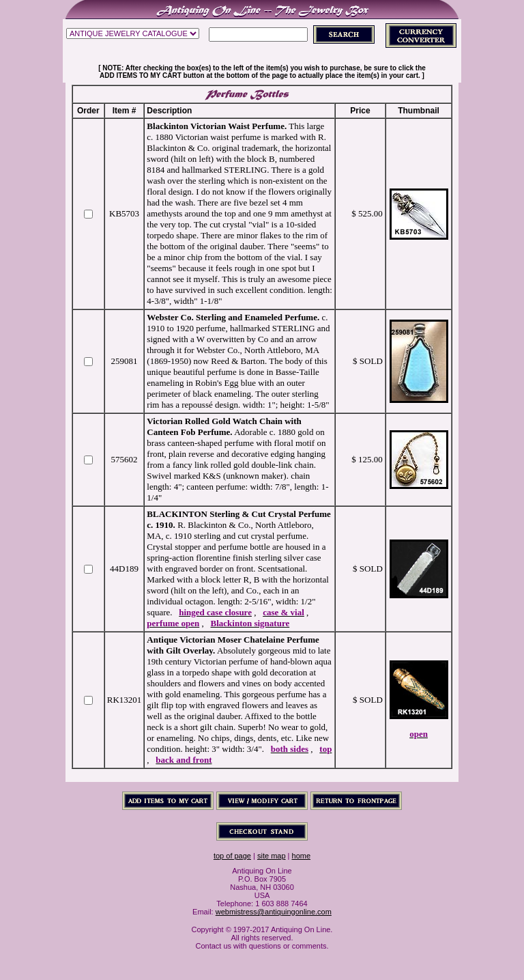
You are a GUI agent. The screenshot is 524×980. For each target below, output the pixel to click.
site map (272, 856)
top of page (232, 856)
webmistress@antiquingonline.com (274, 912)
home (302, 856)
